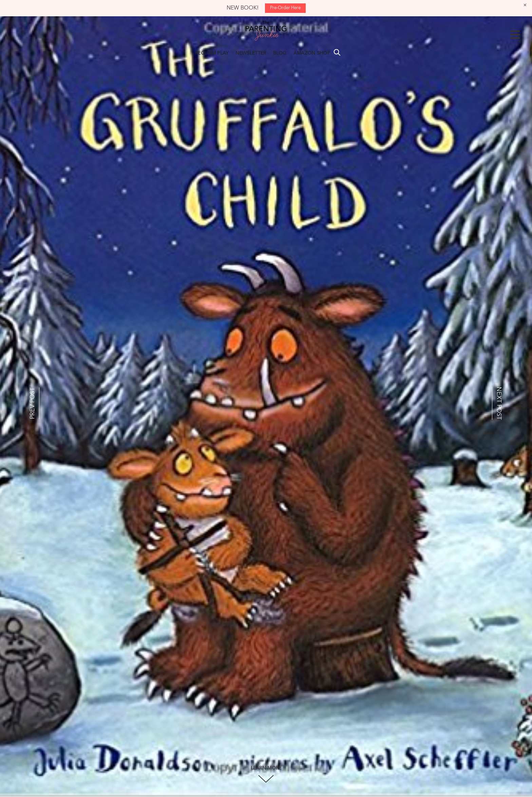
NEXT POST (499, 403)
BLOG (280, 53)
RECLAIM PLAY (212, 53)
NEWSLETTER (251, 53)
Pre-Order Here (285, 8)
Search (337, 52)
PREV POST (33, 403)
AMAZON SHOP (312, 53)
